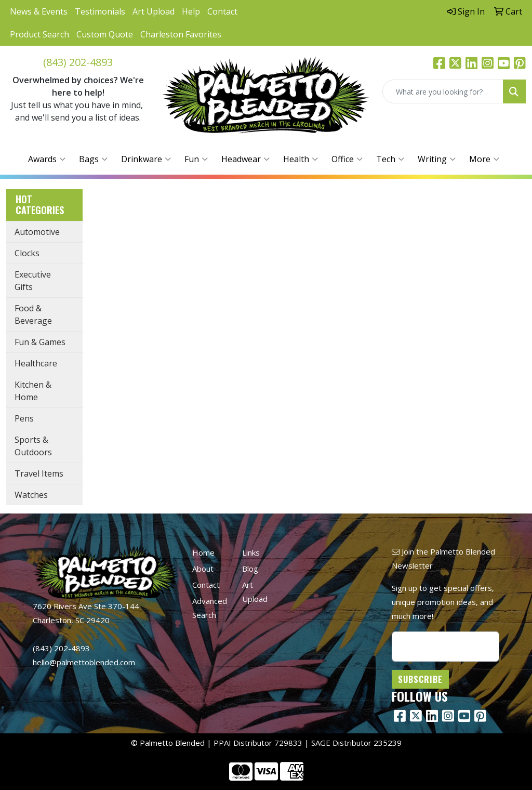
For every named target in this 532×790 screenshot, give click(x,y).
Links (251, 552)
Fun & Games (40, 342)
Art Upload (154, 11)
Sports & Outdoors (33, 446)
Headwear (245, 159)
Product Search (39, 34)
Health (301, 159)
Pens (24, 418)
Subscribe (420, 679)
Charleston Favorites (181, 34)
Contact (222, 11)
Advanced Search (210, 608)
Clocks (27, 253)
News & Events (39, 11)
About (203, 569)
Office (347, 159)
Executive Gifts (33, 281)
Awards (47, 159)
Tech (390, 159)
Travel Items (39, 473)
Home (203, 552)
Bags (93, 159)
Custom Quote (105, 34)
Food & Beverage (33, 314)
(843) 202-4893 (78, 62)
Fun (196, 159)
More (484, 159)
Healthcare (36, 363)
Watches (31, 495)
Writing (437, 159)
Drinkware (146, 159)
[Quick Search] (443, 91)
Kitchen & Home (33, 391)
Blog (250, 569)
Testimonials (100, 11)
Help (191, 11)
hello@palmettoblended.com (84, 662)
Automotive (37, 232)
